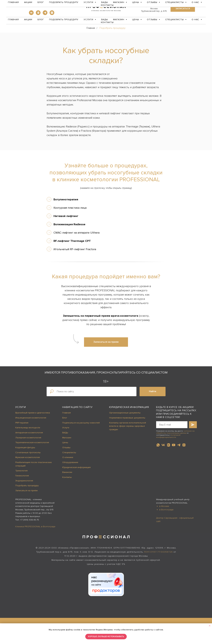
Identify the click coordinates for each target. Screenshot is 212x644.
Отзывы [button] (152, 19)
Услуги (21, 407)
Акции (28, 19)
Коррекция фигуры (25, 447)
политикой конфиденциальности (168, 436)
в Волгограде (166, 510)
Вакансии (67, 472)
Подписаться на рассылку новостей (81, 423)
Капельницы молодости (28, 428)
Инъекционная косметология (31, 418)
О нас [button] (196, 19)
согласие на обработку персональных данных (175, 432)
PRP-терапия (22, 423)
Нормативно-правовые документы (127, 418)
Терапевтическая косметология (32, 442)
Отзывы (66, 447)
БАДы (105, 19)
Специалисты (69, 452)
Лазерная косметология (28, 438)
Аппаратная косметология (29, 433)
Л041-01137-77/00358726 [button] (158, 552)
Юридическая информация (76, 467)
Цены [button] (136, 19)
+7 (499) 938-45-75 (30, 520)
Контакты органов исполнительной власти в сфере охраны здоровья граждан (128, 426)
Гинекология (22, 476)
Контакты (107, 22)
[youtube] (174, 445)
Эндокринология (24, 481)
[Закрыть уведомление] (210, 626)
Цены (65, 442)
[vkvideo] (38, 14)
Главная (13, 19)
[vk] (31, 14)
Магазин (67, 438)
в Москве (164, 506)
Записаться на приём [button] (26, 491)
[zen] (52, 14)
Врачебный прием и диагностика (33, 413)
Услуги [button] (89, 19)
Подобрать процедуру (64, 19)
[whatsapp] (158, 445)
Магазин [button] (119, 19)
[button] (183, 9)
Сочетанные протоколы (28, 452)
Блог (41, 19)
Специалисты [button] (175, 19)
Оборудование (70, 462)
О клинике (68, 457)
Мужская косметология (28, 457)
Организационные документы (125, 413)
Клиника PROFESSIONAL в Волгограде (35, 527)
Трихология (21, 471)
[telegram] (45, 14)
